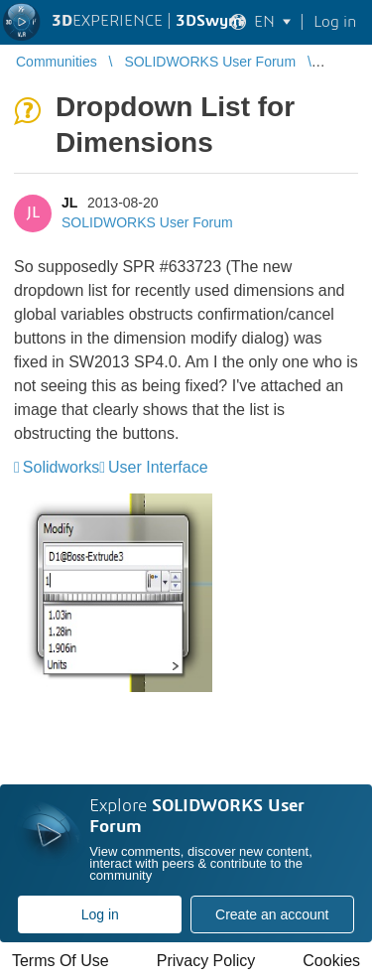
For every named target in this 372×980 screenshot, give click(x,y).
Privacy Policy (206, 961)
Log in (100, 914)
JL (69, 203)
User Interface (158, 467)
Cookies (331, 961)
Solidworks (61, 467)
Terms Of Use (61, 961)
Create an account (272, 914)
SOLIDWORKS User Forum (147, 222)
